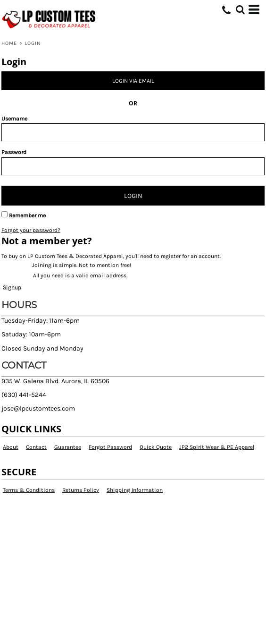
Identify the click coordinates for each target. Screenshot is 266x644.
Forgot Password (110, 447)
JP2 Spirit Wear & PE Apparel (217, 447)
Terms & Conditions (29, 490)
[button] (240, 9)
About (11, 447)
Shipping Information (135, 490)
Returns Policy (81, 490)
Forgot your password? (31, 230)
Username (14, 119)
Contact (36, 447)
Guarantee (68, 447)
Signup (12, 287)
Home (9, 43)
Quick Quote (156, 447)
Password (14, 152)
